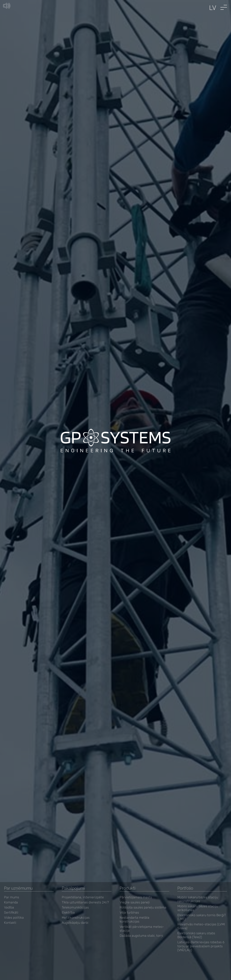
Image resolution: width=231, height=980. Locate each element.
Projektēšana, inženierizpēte (83, 897)
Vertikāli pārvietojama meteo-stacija (142, 929)
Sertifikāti (11, 912)
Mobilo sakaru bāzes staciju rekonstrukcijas (198, 899)
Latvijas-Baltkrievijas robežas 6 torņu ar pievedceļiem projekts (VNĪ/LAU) (201, 946)
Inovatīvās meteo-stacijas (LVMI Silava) (201, 926)
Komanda (11, 902)
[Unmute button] (8, 7)
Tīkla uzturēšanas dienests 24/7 (85, 902)
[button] (224, 7)
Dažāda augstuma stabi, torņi (141, 936)
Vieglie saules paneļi (135, 902)
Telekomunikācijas (75, 907)
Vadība (9, 907)
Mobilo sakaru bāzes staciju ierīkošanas (198, 908)
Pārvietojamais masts (136, 897)
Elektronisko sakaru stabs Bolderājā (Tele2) (196, 935)
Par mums (12, 897)
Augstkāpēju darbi (75, 923)
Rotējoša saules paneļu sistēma (143, 907)
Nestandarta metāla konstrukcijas (134, 919)
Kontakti (10, 923)
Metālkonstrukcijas (76, 918)
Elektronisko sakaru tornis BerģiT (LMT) (202, 917)
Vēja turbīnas (129, 912)
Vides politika (14, 918)
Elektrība (68, 912)
